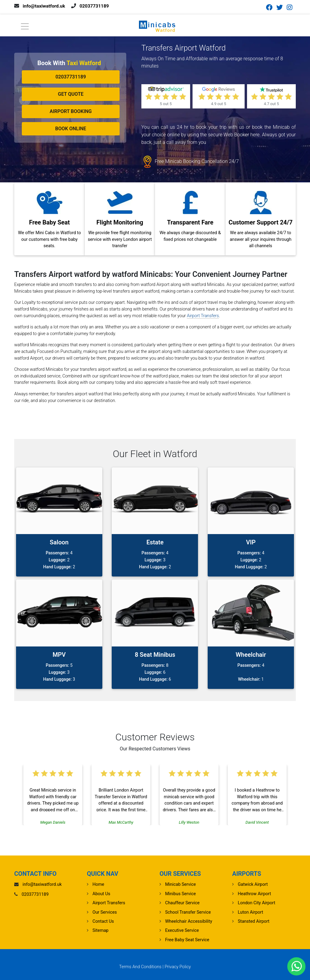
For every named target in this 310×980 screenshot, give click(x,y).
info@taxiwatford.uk (45, 6)
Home (99, 884)
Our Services (105, 912)
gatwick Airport (253, 884)
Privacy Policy (178, 967)
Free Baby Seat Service (187, 940)
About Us (102, 894)
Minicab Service (181, 884)
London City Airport (257, 903)
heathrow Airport (255, 894)
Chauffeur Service (183, 903)
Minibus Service (181, 894)
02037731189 (97, 6)
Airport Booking (71, 111)
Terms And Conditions (140, 967)
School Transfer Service (188, 912)
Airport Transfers (203, 316)
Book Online (71, 129)
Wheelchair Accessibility (189, 921)
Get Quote (71, 94)
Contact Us (103, 921)
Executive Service (182, 930)
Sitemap (101, 930)
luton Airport (251, 912)
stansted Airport (254, 921)
